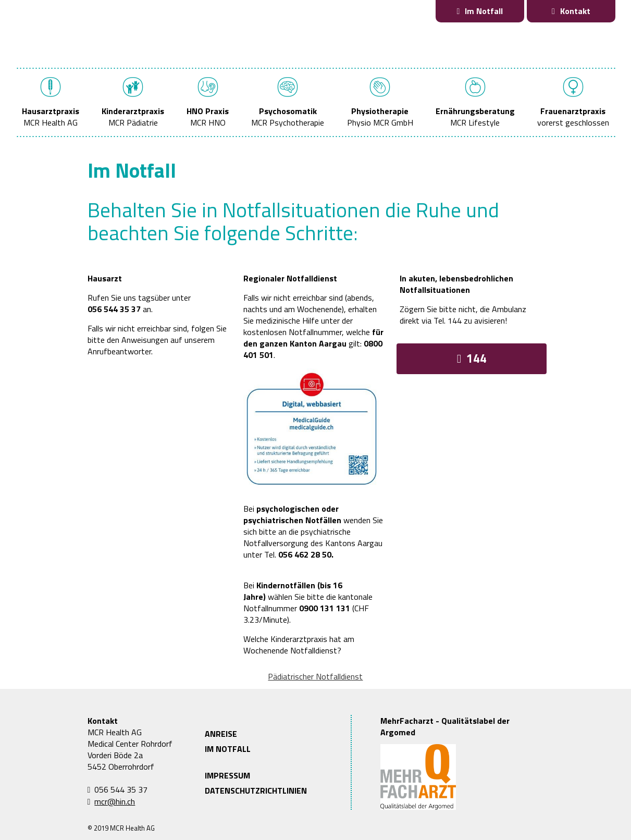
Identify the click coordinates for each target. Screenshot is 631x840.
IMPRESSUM (227, 775)
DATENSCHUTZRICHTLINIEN (256, 790)
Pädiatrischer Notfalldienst (315, 676)
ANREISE (221, 734)
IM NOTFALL (228, 749)
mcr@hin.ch (115, 801)
